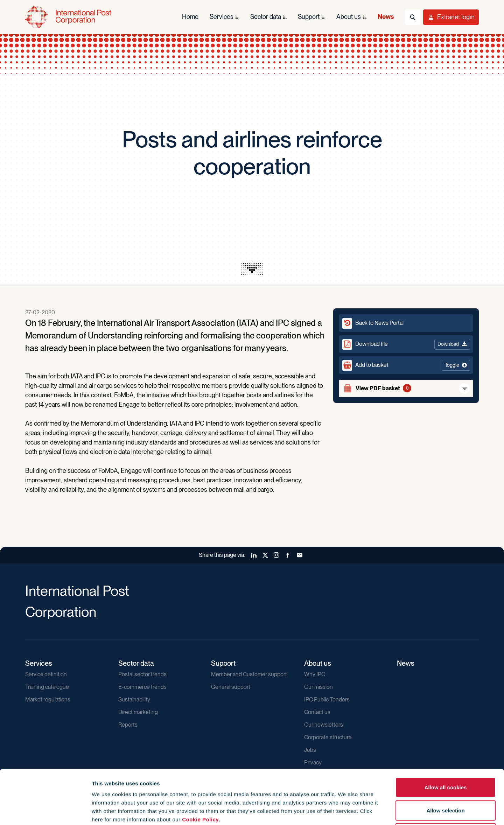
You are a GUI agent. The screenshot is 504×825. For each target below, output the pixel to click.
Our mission (318, 687)
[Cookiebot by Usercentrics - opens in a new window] (45, 811)
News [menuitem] (386, 17)
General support (231, 687)
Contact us (317, 712)
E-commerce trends (142, 687)
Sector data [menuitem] (266, 17)
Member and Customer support (249, 674)
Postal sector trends (142, 674)
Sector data (136, 663)
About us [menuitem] (349, 17)
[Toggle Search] (413, 17)
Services (39, 663)
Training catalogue (47, 687)
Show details (379, 811)
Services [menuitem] (222, 17)
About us (318, 663)
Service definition (46, 674)
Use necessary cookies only (446, 779)
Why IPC (315, 674)
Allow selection (445, 756)
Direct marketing (138, 712)
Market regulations (48, 700)
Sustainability (134, 700)
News (406, 663)
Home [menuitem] (190, 17)
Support (223, 663)
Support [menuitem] (309, 17)
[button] (406, 365)
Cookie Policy (200, 765)
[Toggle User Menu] (451, 17)
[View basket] (406, 389)
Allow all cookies (446, 733)
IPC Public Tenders (327, 700)
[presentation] (252, 269)
